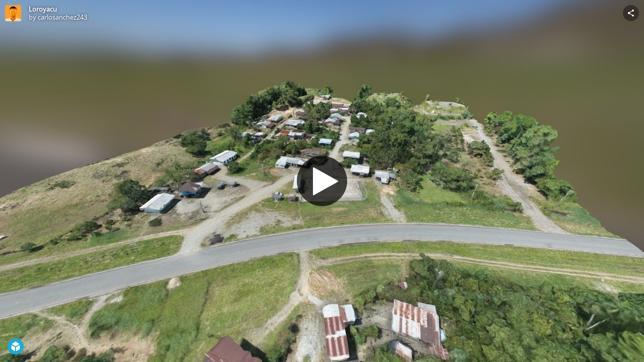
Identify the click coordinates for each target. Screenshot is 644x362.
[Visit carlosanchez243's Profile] (13, 13)
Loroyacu (43, 9)
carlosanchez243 (62, 17)
